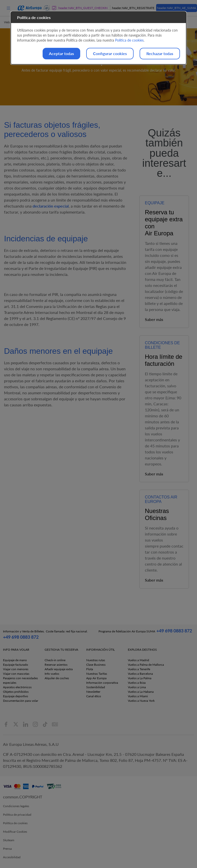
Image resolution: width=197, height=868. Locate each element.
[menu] (8, 8)
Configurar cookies (110, 53)
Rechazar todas (160, 53)
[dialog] (98, 38)
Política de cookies (129, 40)
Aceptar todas (61, 53)
